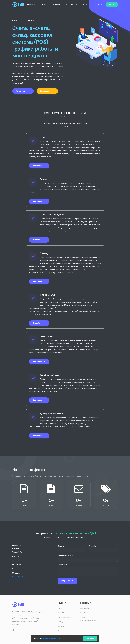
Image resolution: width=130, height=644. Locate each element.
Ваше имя (62, 546)
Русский (31, 5)
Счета (60, 608)
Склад (60, 622)
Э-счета (61, 613)
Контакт (100, 5)
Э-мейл (92, 546)
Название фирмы (65, 555)
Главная (45, 5)
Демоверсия (47, 91)
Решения (56, 5)
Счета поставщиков (66, 617)
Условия (82, 613)
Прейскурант (72, 5)
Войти (112, 5)
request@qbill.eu (19, 577)
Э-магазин (62, 631)
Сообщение (63, 565)
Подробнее (39, 166)
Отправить (67, 581)
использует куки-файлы (52, 638)
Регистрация (87, 5)
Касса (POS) (63, 626)
